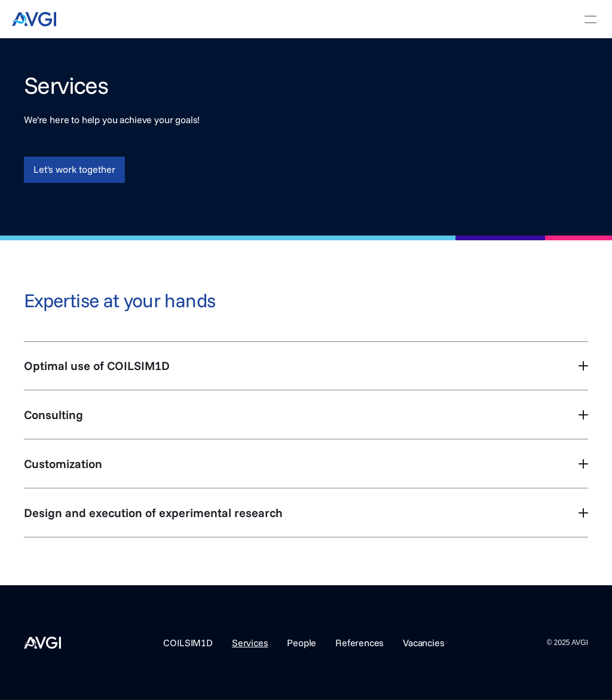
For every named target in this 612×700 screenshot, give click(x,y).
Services (250, 643)
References (359, 643)
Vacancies (423, 643)
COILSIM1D (188, 643)
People (302, 643)
